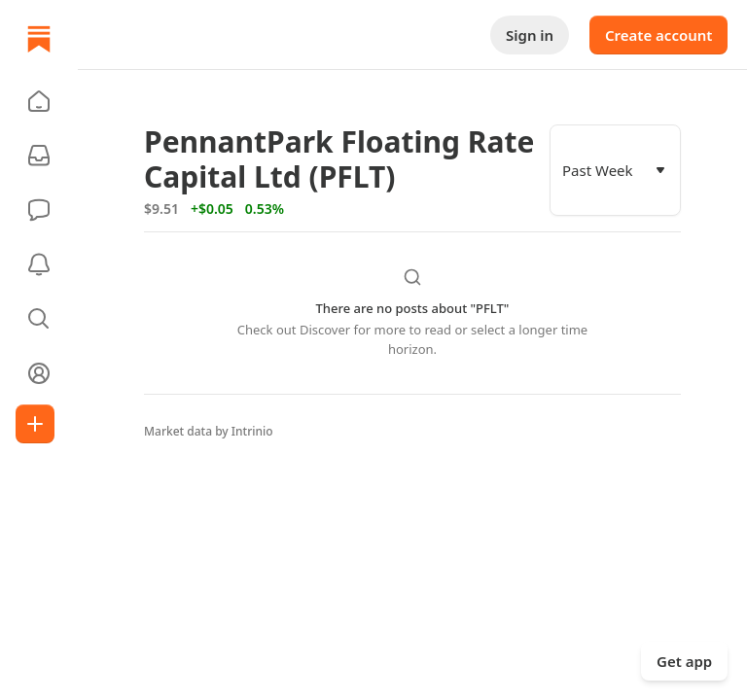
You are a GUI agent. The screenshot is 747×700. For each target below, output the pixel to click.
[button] (39, 101)
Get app (684, 661)
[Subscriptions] (39, 156)
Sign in (530, 35)
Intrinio (252, 431)
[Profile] (39, 373)
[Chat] (39, 210)
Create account (658, 35)
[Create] (35, 424)
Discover (325, 330)
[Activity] (39, 264)
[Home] (39, 39)
